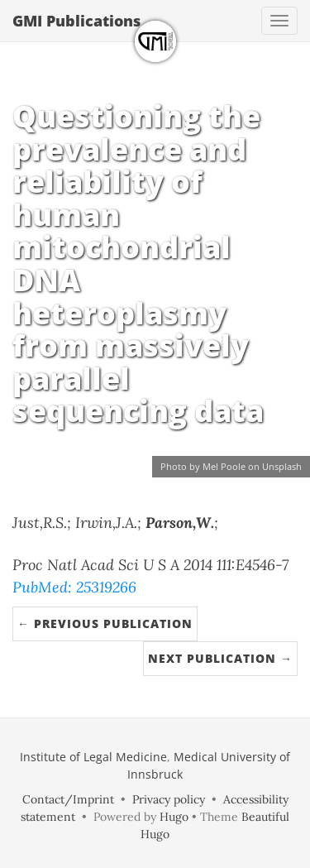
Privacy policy (169, 799)
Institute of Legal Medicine (93, 757)
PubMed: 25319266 (74, 587)
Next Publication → (220, 658)
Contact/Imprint (68, 799)
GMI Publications (76, 21)
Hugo (174, 817)
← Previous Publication (105, 623)
